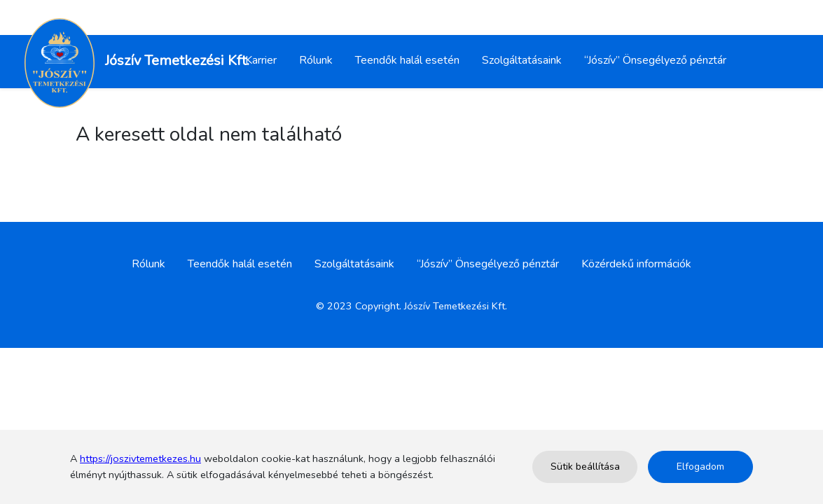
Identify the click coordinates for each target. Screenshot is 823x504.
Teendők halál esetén (407, 60)
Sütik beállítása (585, 467)
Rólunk (316, 60)
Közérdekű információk (636, 264)
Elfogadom (700, 467)
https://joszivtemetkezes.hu (140, 458)
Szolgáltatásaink (522, 60)
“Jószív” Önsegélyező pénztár (655, 60)
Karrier (261, 60)
